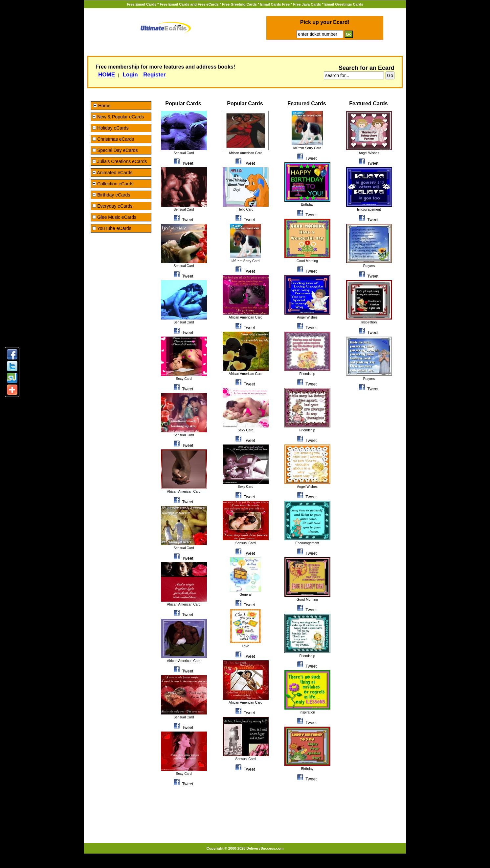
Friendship (307, 374)
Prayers (369, 266)
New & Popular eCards (118, 117)
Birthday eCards (111, 195)
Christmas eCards (113, 139)
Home (102, 106)
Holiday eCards (111, 128)
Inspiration (307, 712)
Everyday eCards (112, 206)
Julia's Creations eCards (120, 161)
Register (154, 75)
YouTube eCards (112, 228)
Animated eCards (112, 173)
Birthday (307, 205)
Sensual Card (184, 153)
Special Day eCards (115, 150)
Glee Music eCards (114, 217)
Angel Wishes (307, 317)
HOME (107, 75)
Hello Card (245, 209)
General (245, 595)
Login (130, 75)
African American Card (184, 492)
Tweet (188, 163)
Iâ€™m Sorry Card (245, 261)
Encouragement (307, 543)
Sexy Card (184, 379)
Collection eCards (113, 184)
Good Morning (307, 261)
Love (245, 646)
